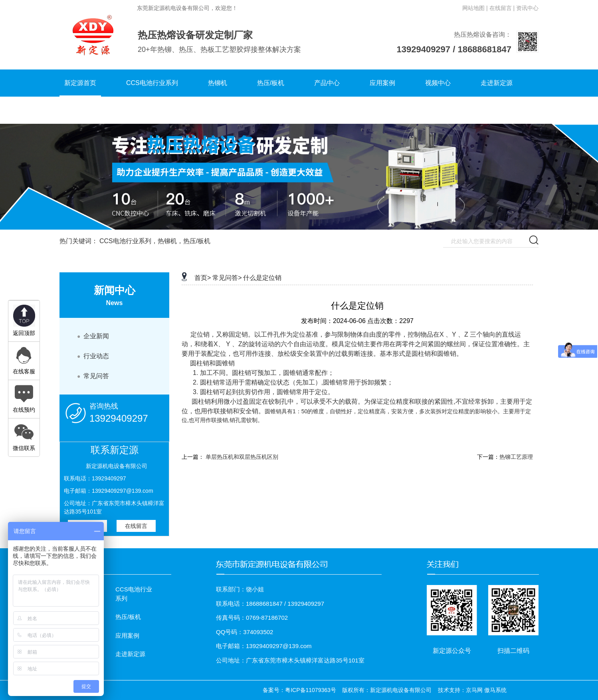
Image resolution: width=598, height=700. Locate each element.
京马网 (474, 690)
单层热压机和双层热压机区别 (242, 457)
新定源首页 (80, 83)
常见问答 (93, 376)
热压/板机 (271, 83)
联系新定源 (80, 110)
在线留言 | (502, 8)
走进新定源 (497, 83)
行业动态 (93, 356)
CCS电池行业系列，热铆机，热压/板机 (155, 241)
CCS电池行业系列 (152, 83)
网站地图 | (475, 8)
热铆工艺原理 (516, 457)
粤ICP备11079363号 (311, 690)
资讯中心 (527, 8)
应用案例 (382, 83)
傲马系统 (495, 690)
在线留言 (136, 526)
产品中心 (327, 83)
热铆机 (218, 83)
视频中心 (438, 83)
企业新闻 (93, 336)
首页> (203, 278)
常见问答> (227, 278)
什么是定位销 (262, 278)
